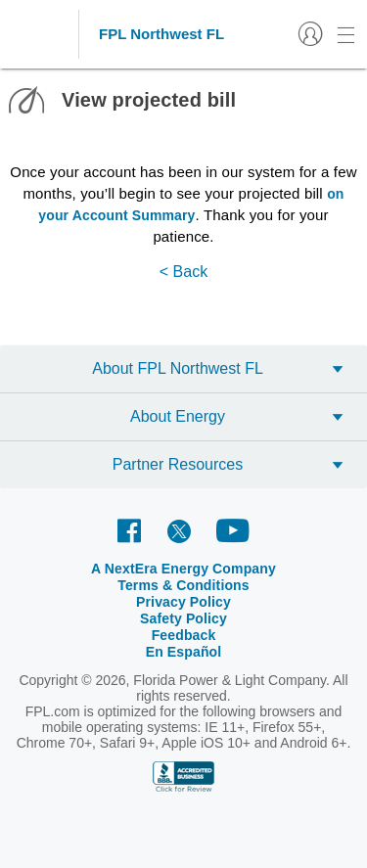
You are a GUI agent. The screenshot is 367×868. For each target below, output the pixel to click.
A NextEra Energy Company (183, 569)
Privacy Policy (183, 602)
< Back (183, 272)
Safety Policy (183, 618)
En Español (184, 652)
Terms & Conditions (183, 585)
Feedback (184, 635)
